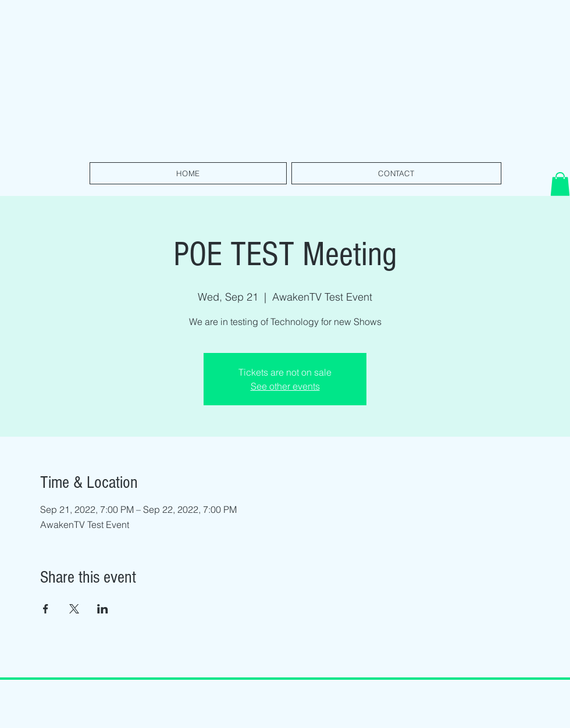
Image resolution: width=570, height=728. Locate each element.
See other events (285, 386)
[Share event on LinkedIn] (103, 609)
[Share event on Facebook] (46, 609)
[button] (560, 184)
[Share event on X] (74, 609)
